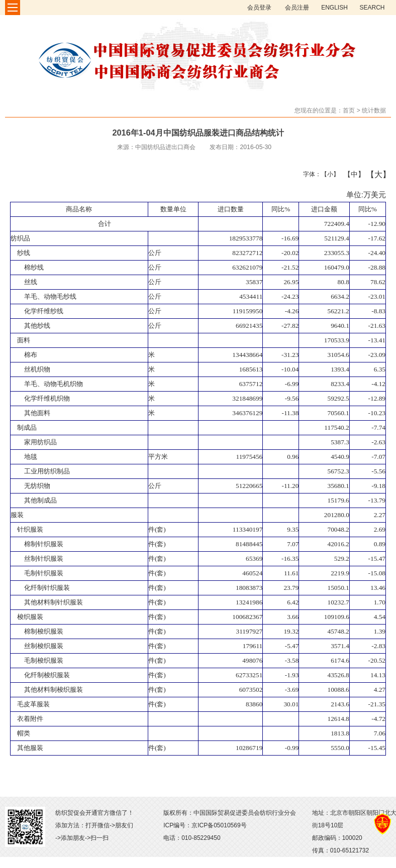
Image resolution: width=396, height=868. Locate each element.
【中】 (351, 174)
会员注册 (297, 8)
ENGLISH (334, 8)
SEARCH (372, 8)
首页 (349, 110)
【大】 (373, 174)
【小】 (328, 174)
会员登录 (259, 8)
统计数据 (374, 110)
